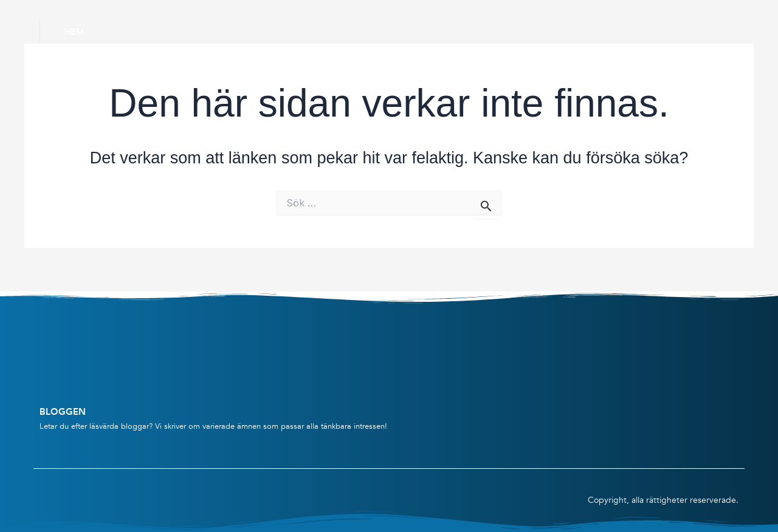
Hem (74, 32)
